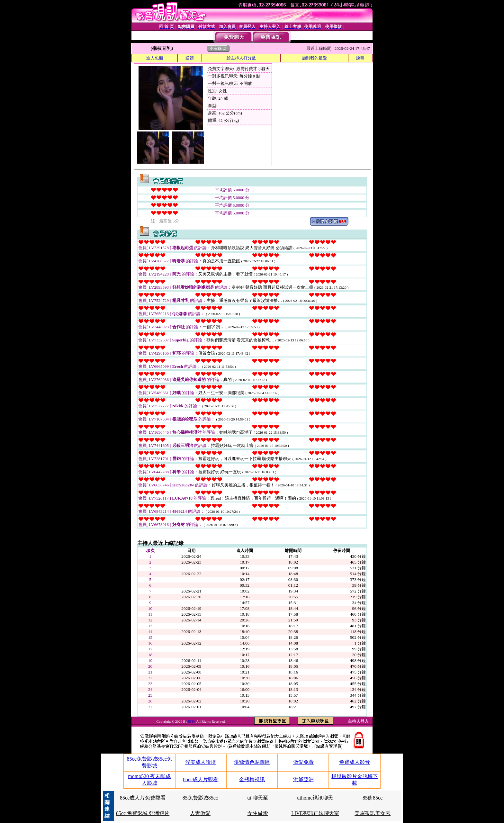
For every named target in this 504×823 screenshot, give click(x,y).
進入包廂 (155, 58)
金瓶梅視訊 (252, 779)
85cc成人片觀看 (201, 779)
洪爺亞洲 (303, 779)
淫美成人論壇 (201, 762)
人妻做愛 (200, 813)
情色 (192, 721)
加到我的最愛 (314, 58)
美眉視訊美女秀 (373, 813)
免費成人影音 (355, 762)
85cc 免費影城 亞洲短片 (143, 813)
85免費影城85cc (200, 798)
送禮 (190, 58)
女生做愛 (258, 813)
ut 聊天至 (257, 798)
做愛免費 (303, 762)
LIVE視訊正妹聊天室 (315, 813)
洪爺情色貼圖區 (252, 762)
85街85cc (373, 798)
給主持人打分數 (241, 58)
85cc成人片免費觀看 (143, 798)
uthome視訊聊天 (315, 798)
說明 (360, 58)
